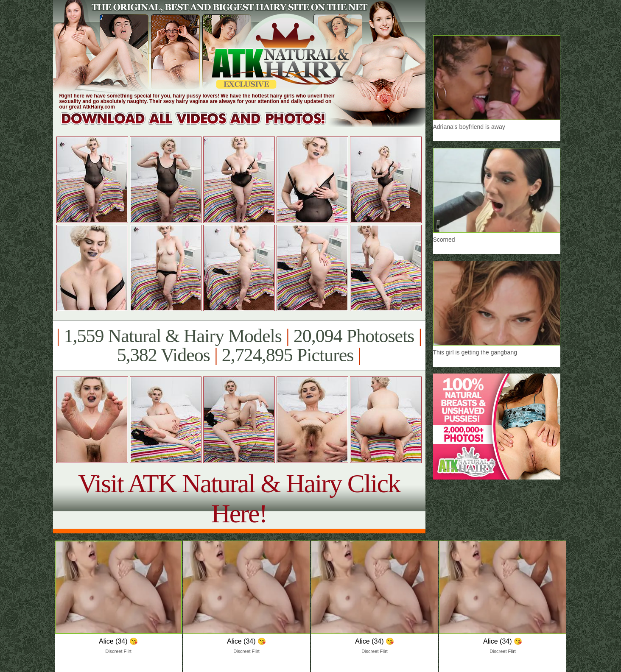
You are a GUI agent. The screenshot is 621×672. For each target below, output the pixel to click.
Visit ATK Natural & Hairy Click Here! (239, 498)
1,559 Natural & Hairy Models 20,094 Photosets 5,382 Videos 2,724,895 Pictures (239, 346)
